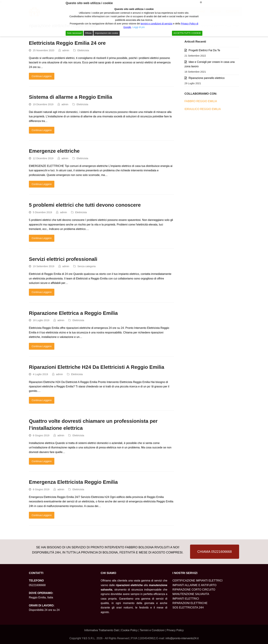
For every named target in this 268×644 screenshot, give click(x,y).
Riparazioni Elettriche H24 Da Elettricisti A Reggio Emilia (97, 367)
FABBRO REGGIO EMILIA (201, 101)
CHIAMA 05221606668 (215, 552)
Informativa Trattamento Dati (102, 630)
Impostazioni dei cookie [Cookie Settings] (107, 33)
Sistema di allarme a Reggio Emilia (71, 97)
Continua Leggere (42, 76)
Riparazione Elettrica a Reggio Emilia (73, 313)
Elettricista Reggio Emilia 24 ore (67, 43)
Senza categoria (87, 266)
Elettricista (83, 50)
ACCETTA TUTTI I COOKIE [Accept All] (187, 33)
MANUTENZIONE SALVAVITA (191, 594)
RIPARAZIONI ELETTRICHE (190, 603)
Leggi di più (139, 27)
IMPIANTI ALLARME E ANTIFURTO (194, 585)
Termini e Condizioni (153, 630)
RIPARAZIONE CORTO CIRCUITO (194, 590)
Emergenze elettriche (54, 151)
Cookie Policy (129, 630)
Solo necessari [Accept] (74, 33)
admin (66, 50)
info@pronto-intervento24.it (182, 638)
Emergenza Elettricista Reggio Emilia (73, 482)
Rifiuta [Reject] (88, 33)
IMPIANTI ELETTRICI (186, 599)
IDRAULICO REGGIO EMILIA (203, 109)
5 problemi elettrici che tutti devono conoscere (85, 205)
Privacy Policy (175, 630)
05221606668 (37, 585)
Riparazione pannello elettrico (207, 78)
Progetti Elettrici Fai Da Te (204, 50)
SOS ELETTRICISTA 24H (188, 608)
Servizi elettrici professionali (63, 259)
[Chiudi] (201, 2)
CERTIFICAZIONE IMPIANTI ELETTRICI (197, 581)
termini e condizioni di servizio (157, 24)
